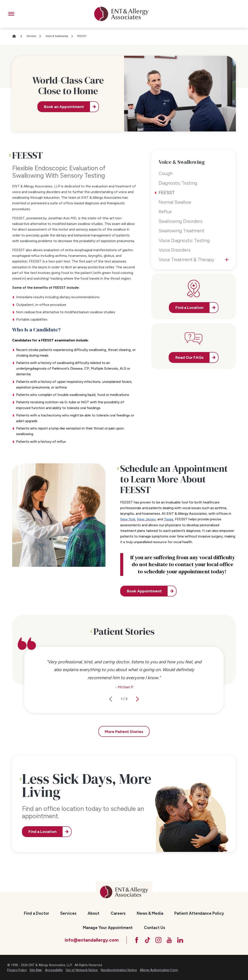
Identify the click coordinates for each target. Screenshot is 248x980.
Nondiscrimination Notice (119, 970)
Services (31, 36)
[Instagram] (158, 940)
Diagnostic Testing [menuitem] (178, 183)
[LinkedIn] (180, 940)
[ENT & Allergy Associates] (121, 14)
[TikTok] (147, 940)
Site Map (36, 970)
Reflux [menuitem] (165, 212)
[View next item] (137, 699)
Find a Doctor (37, 913)
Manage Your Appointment (108, 928)
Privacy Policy (17, 970)
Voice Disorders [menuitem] (175, 250)
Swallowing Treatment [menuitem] (182, 231)
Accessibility (54, 970)
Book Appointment (144, 591)
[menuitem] (37, 914)
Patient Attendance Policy (199, 913)
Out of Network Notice (82, 970)
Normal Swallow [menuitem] (175, 202)
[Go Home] (16, 36)
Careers (118, 913)
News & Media (150, 913)
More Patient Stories (124, 732)
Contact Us (155, 928)
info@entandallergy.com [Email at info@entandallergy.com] (92, 940)
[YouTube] (169, 940)
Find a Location (42, 832)
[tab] (227, 260)
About (93, 913)
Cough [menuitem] (166, 173)
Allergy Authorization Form (159, 970)
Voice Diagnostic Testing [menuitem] (184, 240)
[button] (11, 14)
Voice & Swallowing (57, 36)
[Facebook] (137, 940)
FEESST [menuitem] (167, 193)
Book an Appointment (64, 107)
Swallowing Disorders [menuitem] (181, 221)
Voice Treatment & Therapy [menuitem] (186, 260)
